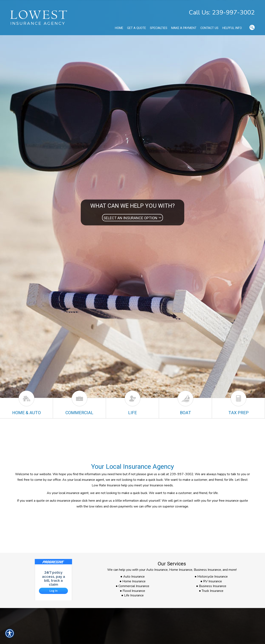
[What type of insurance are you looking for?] (132, 218)
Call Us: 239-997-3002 (222, 13)
